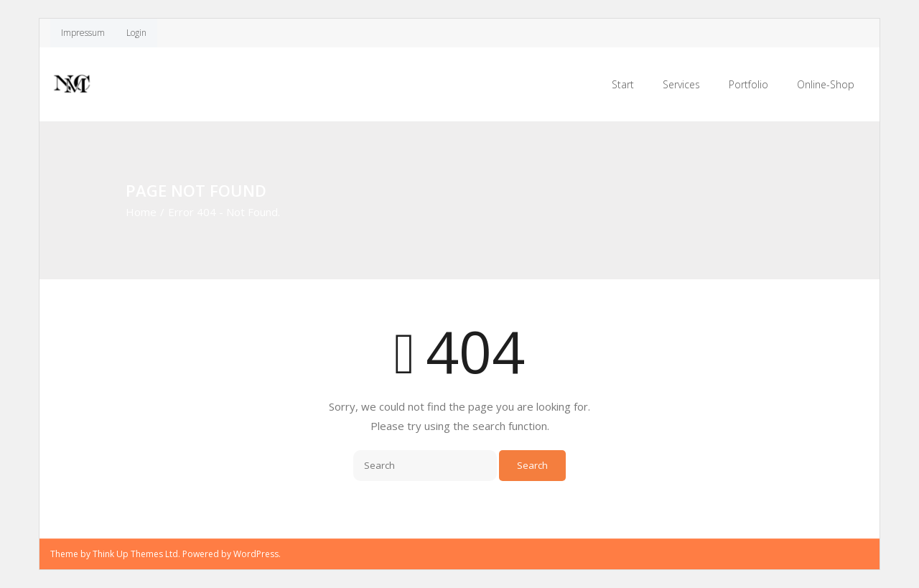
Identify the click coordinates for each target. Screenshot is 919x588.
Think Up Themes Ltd (135, 554)
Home (141, 212)
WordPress (256, 554)
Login (136, 33)
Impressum (83, 33)
